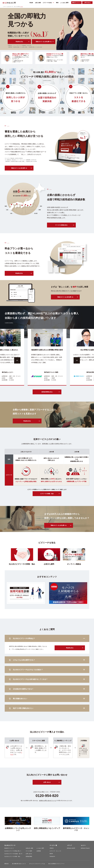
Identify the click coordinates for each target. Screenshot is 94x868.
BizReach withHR (71, 848)
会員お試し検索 (29, 848)
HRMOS (52, 848)
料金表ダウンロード (9, 848)
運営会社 (7, 864)
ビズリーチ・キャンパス (55, 851)
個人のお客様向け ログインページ (56, 864)
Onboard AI (52, 856)
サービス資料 (29, 851)
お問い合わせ (29, 854)
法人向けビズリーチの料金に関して (13, 851)
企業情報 (39, 851)
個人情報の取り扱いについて (19, 864)
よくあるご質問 (40, 848)
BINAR (51, 854)
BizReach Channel (85, 848)
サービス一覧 (53, 845)
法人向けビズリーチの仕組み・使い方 (13, 854)
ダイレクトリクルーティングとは (37, 864)
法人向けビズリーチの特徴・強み (12, 856)
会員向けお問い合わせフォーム (48, 801)
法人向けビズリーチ (10, 845)
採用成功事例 (29, 856)
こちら (22, 7)
